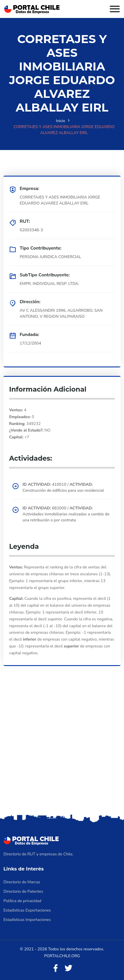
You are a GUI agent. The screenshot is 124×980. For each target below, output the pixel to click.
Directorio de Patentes (23, 891)
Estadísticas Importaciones (27, 920)
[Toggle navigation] (115, 9)
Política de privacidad (22, 901)
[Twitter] (68, 968)
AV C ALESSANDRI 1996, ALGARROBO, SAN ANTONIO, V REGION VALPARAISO (61, 313)
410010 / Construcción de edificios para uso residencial (63, 487)
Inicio (60, 121)
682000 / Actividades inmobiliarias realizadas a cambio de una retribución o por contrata (66, 514)
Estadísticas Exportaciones (27, 910)
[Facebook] (56, 968)
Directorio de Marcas (22, 882)
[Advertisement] (62, 748)
